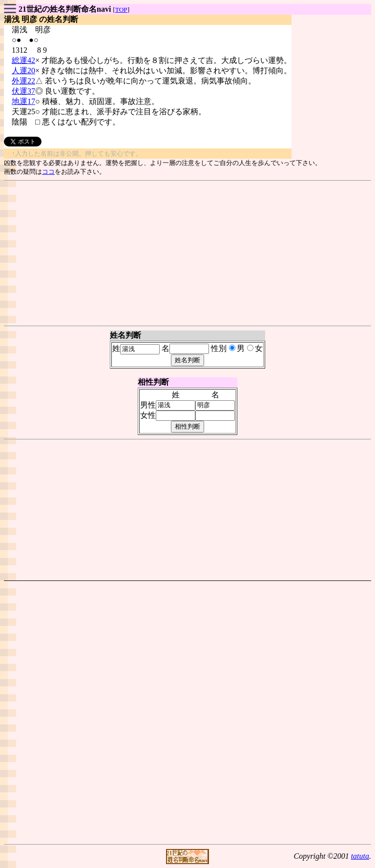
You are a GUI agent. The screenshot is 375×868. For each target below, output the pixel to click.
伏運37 (23, 91)
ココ (48, 172)
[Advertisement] (187, 253)
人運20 (23, 71)
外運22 (23, 81)
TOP (121, 10)
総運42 (23, 60)
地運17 (23, 101)
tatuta (360, 856)
